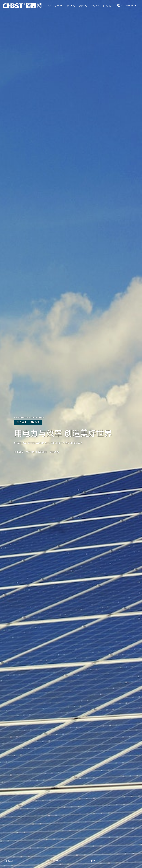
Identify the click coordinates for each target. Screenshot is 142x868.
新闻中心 (83, 6)
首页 (49, 6)
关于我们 (59, 6)
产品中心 (71, 6)
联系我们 (107, 6)
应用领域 (95, 6)
